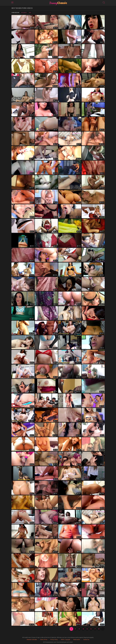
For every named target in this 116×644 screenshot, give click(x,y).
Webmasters (77, 640)
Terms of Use (44, 640)
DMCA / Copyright (65, 640)
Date (30, 13)
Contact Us (86, 640)
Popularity (24, 13)
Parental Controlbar (32, 640)
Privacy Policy (54, 640)
